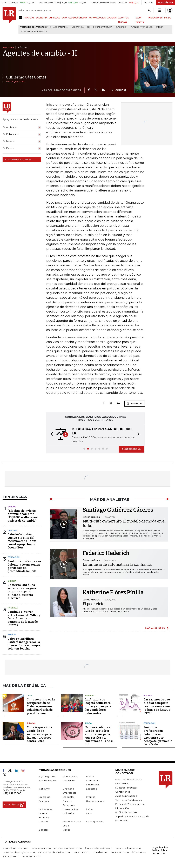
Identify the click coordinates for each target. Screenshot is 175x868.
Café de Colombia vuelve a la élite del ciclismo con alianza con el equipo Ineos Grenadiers (22, 541)
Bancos (12, 507)
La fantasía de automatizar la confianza (117, 564)
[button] (51, 434)
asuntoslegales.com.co (15, 848)
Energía (12, 581)
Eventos (91, 797)
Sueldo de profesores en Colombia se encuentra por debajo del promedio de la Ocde (24, 566)
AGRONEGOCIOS (97, 18)
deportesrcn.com (31, 856)
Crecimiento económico (34, 32)
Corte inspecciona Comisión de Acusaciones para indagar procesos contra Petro (39, 734)
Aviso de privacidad (126, 796)
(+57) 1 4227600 (12, 793)
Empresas (44, 797)
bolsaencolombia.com (128, 848)
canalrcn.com (82, 852)
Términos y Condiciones (129, 800)
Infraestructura (103, 27)
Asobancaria (60, 27)
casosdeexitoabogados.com (19, 852)
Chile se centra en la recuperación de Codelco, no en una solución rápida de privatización (41, 706)
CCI (88, 27)
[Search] (149, 10)
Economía (92, 789)
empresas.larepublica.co (68, 848)
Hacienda (13, 608)
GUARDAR (119, 90)
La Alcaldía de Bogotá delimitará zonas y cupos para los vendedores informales (98, 706)
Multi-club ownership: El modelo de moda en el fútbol (124, 523)
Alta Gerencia (70, 776)
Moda (88, 723)
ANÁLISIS (112, 18)
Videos (66, 830)
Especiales (68, 797)
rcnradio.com (100, 852)
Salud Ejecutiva (95, 821)
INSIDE (168, 18)
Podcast (44, 821)
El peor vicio (94, 604)
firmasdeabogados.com (99, 848)
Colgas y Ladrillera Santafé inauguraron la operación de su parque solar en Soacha (24, 644)
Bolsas (148, 695)
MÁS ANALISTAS (155, 628)
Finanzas (44, 801)
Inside (89, 809)
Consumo (44, 789)
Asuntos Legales (48, 780)
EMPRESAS (54, 18)
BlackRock (121, 27)
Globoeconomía (95, 801)
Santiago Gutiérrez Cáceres (118, 510)
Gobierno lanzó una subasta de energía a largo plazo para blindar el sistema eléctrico (22, 592)
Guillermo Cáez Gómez (26, 77)
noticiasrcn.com (120, 852)
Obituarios (68, 813)
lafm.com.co (139, 852)
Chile (30, 695)
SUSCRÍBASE (166, 3)
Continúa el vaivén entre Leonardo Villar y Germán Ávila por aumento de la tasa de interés (24, 618)
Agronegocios (47, 776)
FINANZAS (29, 18)
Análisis (90, 776)
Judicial (31, 723)
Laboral (90, 695)
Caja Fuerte (69, 780)
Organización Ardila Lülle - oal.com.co (160, 850)
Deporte (13, 530)
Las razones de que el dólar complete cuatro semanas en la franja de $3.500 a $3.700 (157, 706)
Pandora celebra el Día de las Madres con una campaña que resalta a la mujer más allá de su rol (99, 736)
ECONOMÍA (42, 18)
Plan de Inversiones (142, 27)
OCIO (64, 18)
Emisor (160, 27)
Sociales (44, 830)
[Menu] (21, 18)
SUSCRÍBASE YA (131, 449)
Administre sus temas (18, 159)
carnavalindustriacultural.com (54, 852)
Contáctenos (123, 792)
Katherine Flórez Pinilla (113, 592)
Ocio (89, 813)
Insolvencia (77, 27)
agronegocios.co (41, 848)
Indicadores (46, 809)
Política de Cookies (126, 812)
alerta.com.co (10, 856)
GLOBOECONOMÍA (78, 18)
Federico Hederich (106, 553)
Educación (14, 557)
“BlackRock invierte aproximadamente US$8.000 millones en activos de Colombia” (23, 516)
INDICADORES (156, 18)
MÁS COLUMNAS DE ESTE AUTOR (61, 90)
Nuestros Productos (126, 788)
